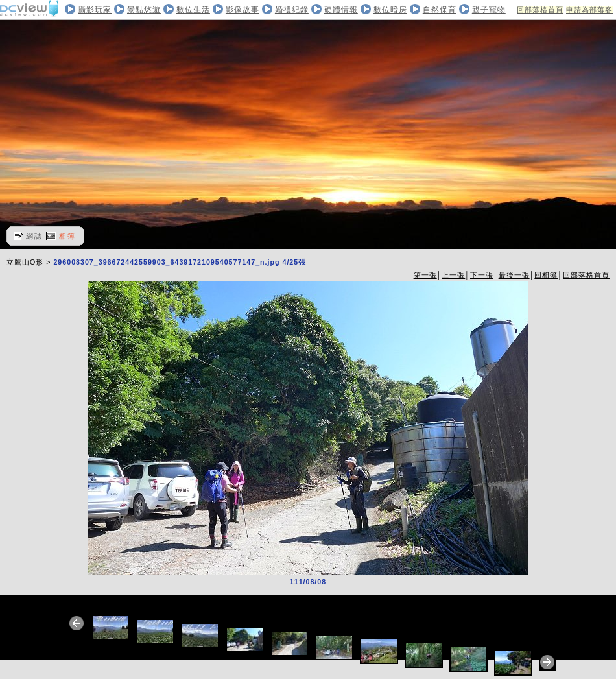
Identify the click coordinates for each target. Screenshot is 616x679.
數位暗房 (390, 10)
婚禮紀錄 (292, 10)
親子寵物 (489, 10)
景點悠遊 (144, 10)
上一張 (453, 275)
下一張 (482, 275)
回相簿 (546, 275)
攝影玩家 (95, 10)
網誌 (34, 236)
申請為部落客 (589, 10)
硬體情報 (341, 10)
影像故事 (243, 10)
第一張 (425, 275)
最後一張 (514, 275)
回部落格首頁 (540, 10)
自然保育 (440, 10)
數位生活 (193, 10)
